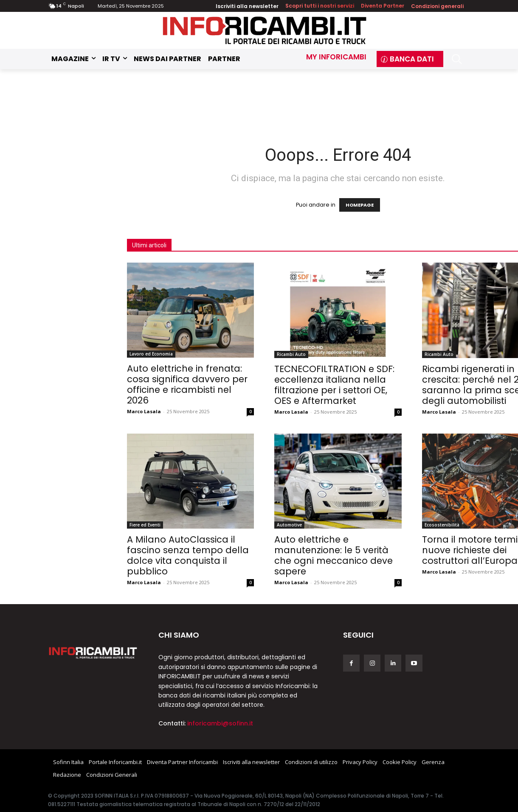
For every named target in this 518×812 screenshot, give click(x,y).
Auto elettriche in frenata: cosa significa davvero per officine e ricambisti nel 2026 (187, 384)
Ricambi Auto (291, 354)
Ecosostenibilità (442, 525)
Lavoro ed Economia (151, 354)
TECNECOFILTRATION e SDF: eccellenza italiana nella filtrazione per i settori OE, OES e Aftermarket (334, 385)
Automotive (289, 525)
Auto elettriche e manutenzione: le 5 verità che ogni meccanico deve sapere (334, 555)
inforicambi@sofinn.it (220, 723)
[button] (457, 59)
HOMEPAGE (360, 205)
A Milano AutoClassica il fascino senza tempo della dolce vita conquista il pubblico (188, 555)
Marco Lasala (144, 411)
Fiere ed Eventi (145, 525)
